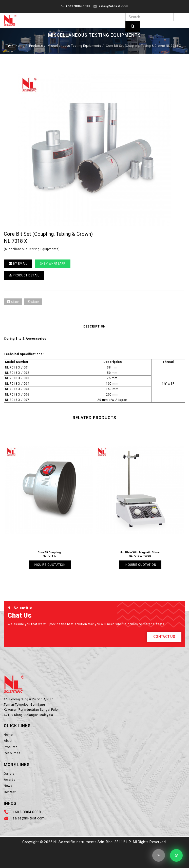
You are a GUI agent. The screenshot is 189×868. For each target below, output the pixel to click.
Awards (10, 780)
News (8, 786)
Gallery (9, 774)
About (8, 741)
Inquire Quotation (50, 565)
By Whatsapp (53, 264)
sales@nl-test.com (114, 6)
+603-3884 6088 (27, 812)
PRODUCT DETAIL (24, 275)
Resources (12, 753)
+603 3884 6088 (78, 6)
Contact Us (164, 637)
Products (36, 46)
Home (20, 46)
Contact (10, 792)
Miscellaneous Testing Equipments (74, 46)
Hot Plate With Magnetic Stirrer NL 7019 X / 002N (140, 554)
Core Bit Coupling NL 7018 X (49, 554)
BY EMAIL (18, 264)
